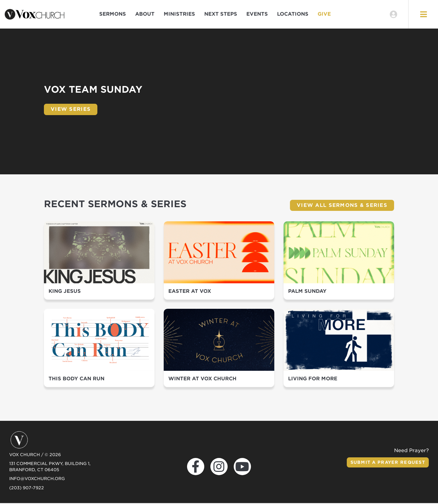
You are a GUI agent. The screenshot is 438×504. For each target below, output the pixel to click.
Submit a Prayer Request (387, 463)
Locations (293, 15)
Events (257, 15)
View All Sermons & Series (342, 206)
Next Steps (221, 15)
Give (324, 15)
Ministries (179, 15)
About (145, 15)
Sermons (113, 15)
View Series (71, 110)
